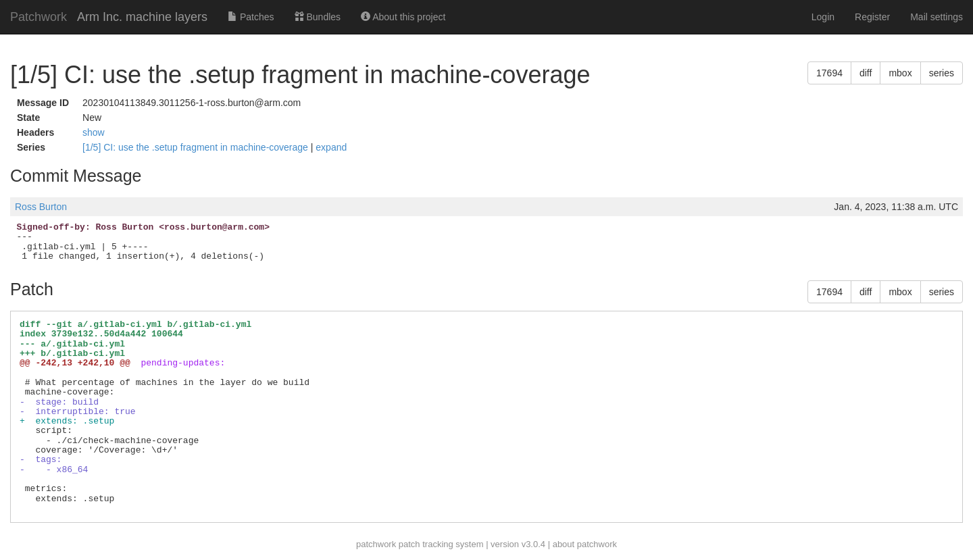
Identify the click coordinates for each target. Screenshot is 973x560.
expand (331, 147)
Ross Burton (41, 207)
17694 (829, 73)
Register (872, 17)
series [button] (942, 73)
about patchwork (585, 544)
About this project (403, 17)
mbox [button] (900, 73)
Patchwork (39, 17)
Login (823, 17)
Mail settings (937, 17)
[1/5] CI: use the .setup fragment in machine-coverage (197, 147)
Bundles (318, 17)
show (94, 132)
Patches (251, 17)
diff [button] (866, 73)
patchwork (376, 544)
